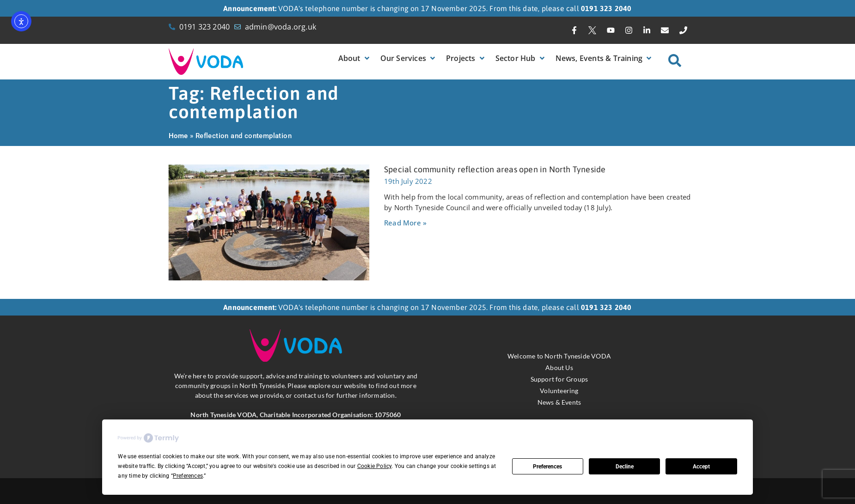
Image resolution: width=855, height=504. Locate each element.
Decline (625, 467)
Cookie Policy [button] (375, 466)
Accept (701, 467)
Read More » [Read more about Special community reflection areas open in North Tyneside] (405, 223)
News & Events (559, 402)
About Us (559, 367)
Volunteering (559, 391)
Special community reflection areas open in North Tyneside (495, 169)
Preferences (547, 467)
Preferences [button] (188, 476)
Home (178, 136)
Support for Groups (559, 379)
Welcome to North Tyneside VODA (559, 356)
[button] (355, 58)
